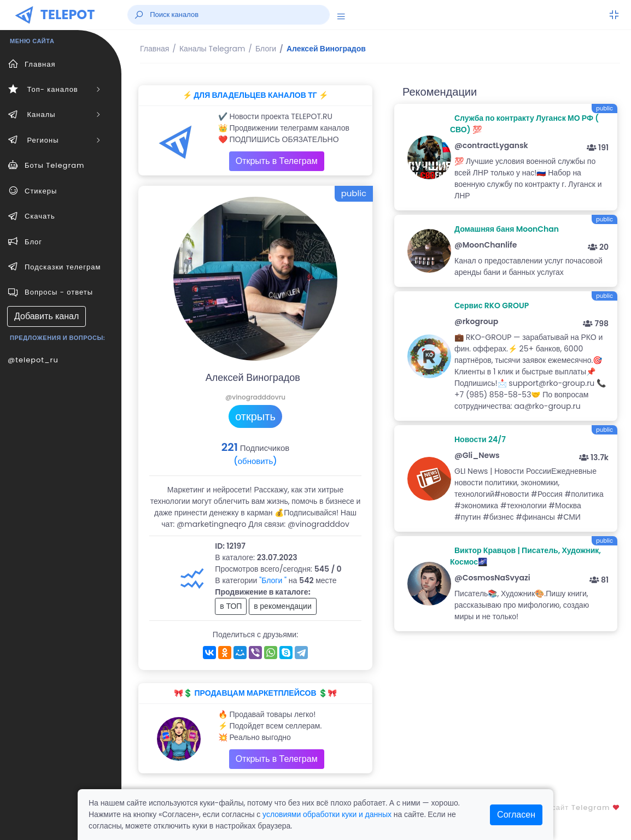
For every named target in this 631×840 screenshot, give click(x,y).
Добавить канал (46, 316)
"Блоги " (273, 580)
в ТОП (231, 606)
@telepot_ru (33, 360)
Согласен (516, 815)
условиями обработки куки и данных (327, 814)
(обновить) (255, 461)
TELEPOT (68, 14)
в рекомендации (283, 606)
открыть (255, 416)
